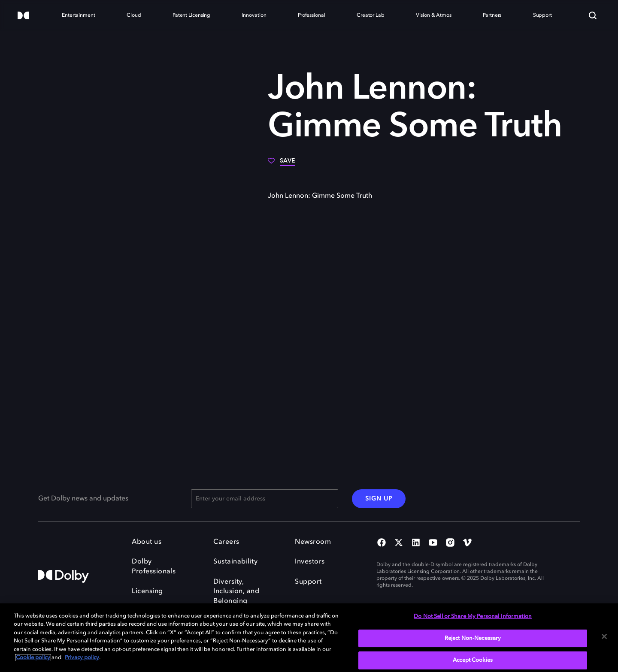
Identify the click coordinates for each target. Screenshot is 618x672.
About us (147, 542)
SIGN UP (379, 499)
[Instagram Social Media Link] (450, 543)
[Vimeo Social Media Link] (467, 543)
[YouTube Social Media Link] (433, 543)
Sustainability (235, 562)
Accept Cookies (473, 660)
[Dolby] (23, 16)
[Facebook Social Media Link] (382, 543)
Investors (310, 562)
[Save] (282, 164)
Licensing (147, 591)
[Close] (604, 636)
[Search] (593, 15)
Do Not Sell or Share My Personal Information (473, 616)
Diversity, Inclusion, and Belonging (236, 592)
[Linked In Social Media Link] (416, 543)
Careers (226, 542)
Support (308, 582)
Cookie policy (33, 658)
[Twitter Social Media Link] (399, 543)
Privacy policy (82, 658)
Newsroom (313, 542)
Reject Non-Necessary (473, 638)
